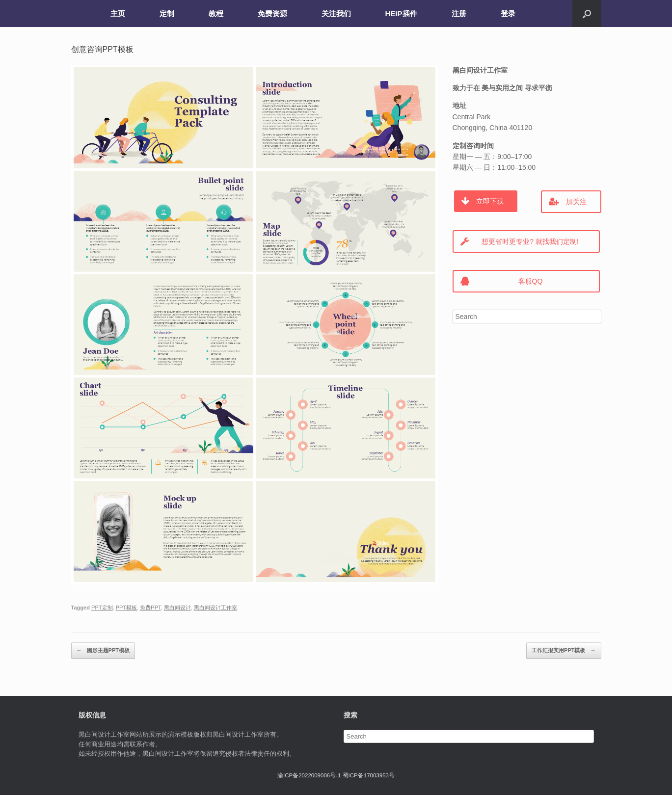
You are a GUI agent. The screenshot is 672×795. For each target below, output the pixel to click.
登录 (508, 13)
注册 (459, 13)
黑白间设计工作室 (215, 608)
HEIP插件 (401, 13)
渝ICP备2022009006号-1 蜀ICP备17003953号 (336, 775)
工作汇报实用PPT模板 (564, 651)
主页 (118, 13)
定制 (167, 13)
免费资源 (272, 13)
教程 (216, 13)
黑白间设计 (177, 608)
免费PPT (150, 608)
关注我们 (336, 13)
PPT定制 (102, 608)
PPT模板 (126, 608)
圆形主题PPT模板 (103, 651)
